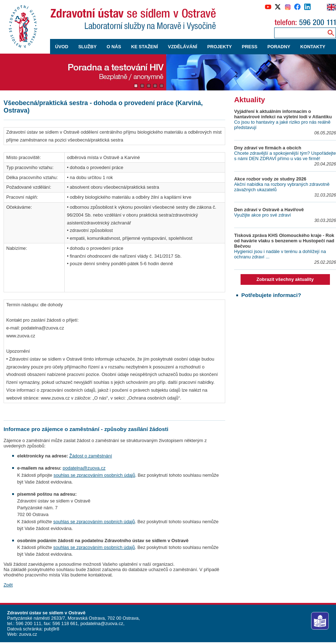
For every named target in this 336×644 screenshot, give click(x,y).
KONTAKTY (313, 47)
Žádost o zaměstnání (91, 456)
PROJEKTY (220, 47)
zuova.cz (28, 634)
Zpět (8, 585)
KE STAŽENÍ (145, 47)
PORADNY (279, 47)
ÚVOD (62, 47)
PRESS (250, 47)
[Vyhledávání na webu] (331, 33)
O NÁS (114, 47)
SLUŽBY (87, 47)
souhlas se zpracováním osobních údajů (94, 475)
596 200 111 (28, 623)
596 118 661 (65, 623)
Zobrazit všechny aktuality (285, 279)
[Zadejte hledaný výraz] (299, 33)
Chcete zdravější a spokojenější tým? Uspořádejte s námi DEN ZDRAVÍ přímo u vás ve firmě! (285, 156)
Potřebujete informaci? (271, 295)
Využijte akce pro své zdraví (263, 215)
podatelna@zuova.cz (84, 468)
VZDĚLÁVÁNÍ (183, 47)
